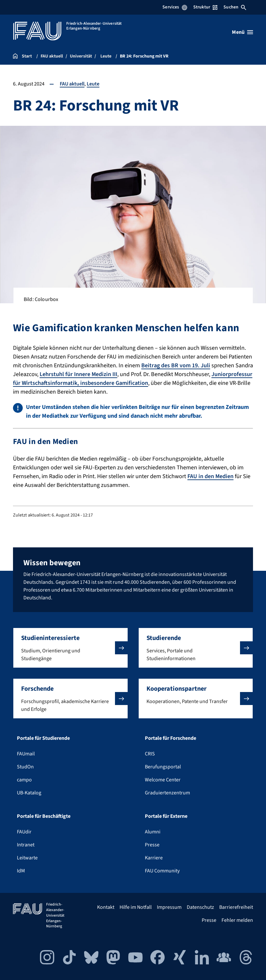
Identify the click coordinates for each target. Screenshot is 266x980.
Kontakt (106, 907)
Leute (93, 84)
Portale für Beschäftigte (44, 816)
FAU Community (162, 871)
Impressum (169, 907)
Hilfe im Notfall (136, 907)
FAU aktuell (72, 84)
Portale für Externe (166, 816)
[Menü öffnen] (242, 32)
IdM (21, 871)
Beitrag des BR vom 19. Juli (176, 366)
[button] (70, 648)
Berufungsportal (163, 767)
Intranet (26, 845)
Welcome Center (163, 780)
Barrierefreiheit (236, 907)
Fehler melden (237, 920)
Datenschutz (200, 907)
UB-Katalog (29, 793)
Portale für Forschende (171, 738)
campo (24, 780)
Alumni (153, 832)
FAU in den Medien (210, 476)
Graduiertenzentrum (167, 793)
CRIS (150, 754)
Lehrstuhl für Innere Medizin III (78, 374)
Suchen (235, 7)
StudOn (25, 767)
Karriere (154, 858)
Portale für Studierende (43, 738)
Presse (152, 845)
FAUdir (24, 832)
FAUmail (26, 754)
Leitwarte (27, 858)
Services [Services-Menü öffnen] (175, 7)
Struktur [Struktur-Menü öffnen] (205, 7)
